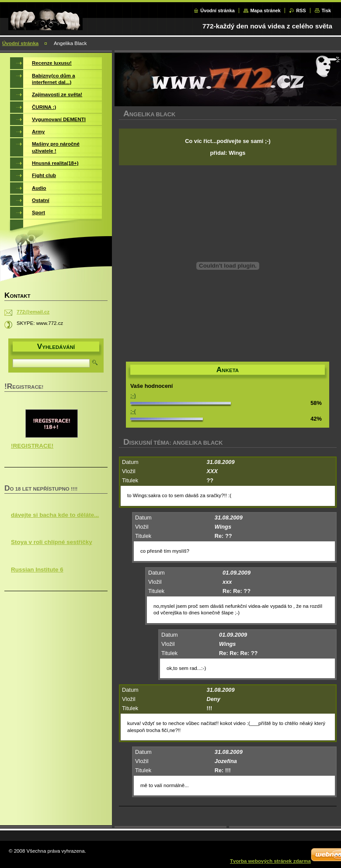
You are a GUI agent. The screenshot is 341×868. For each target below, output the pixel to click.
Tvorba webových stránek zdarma (270, 861)
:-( (133, 411)
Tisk (326, 10)
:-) (133, 396)
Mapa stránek (265, 10)
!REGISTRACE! (32, 446)
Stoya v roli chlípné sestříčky (52, 542)
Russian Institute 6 (37, 570)
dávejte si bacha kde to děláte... (55, 515)
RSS (301, 10)
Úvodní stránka (217, 10)
